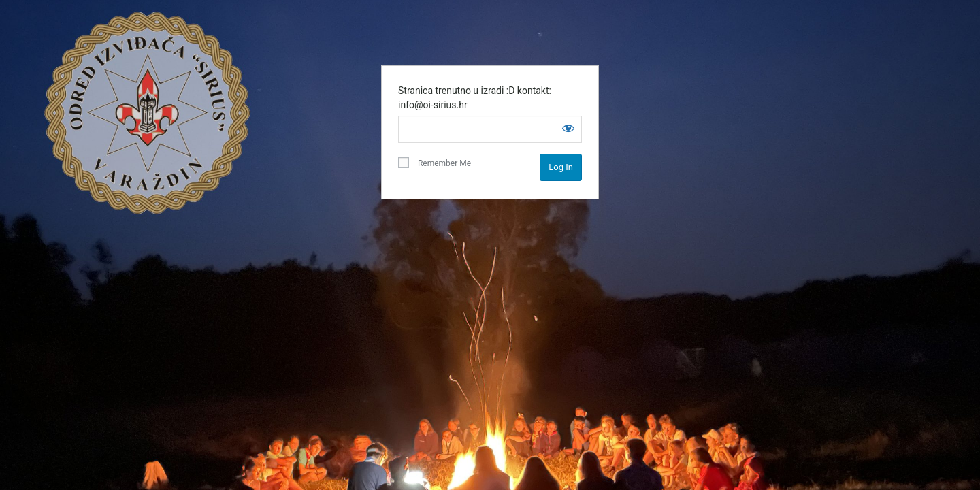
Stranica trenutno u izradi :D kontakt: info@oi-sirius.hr (475, 98)
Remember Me (435, 163)
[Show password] (568, 128)
